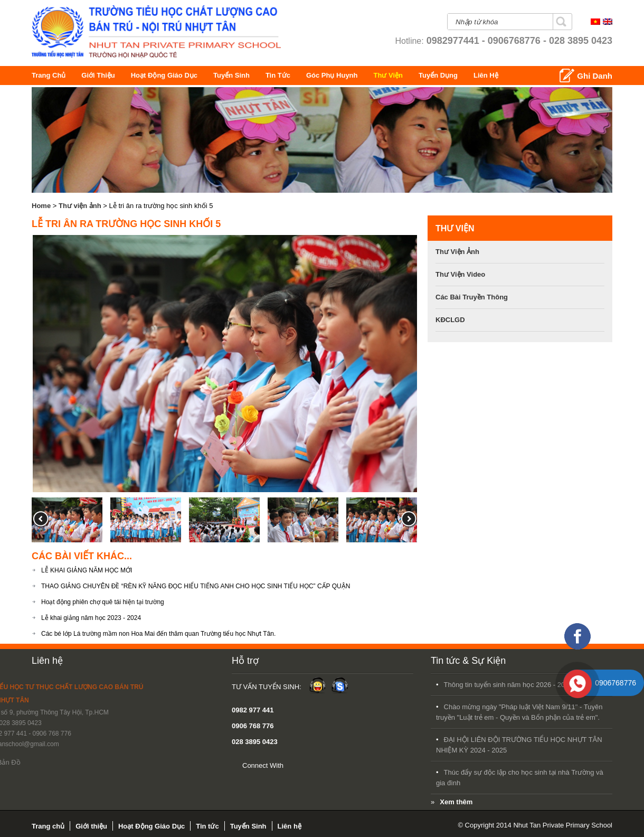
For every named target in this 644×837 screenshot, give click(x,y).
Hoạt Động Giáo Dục (175, 75)
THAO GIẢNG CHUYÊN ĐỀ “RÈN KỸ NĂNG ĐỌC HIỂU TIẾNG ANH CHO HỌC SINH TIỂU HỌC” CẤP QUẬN (196, 586)
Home (41, 206)
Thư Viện (423, 75)
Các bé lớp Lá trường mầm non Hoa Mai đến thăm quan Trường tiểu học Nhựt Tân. (158, 634)
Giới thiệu (102, 75)
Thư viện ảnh (80, 206)
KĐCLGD (450, 320)
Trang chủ (50, 75)
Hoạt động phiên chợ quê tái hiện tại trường (103, 602)
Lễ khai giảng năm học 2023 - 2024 (91, 618)
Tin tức (293, 75)
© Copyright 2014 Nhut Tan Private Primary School (535, 825)
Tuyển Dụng (490, 75)
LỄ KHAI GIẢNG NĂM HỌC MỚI (87, 570)
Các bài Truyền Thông (472, 297)
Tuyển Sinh (244, 75)
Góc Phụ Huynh (370, 75)
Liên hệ (47, 661)
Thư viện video (460, 274)
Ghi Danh (595, 76)
